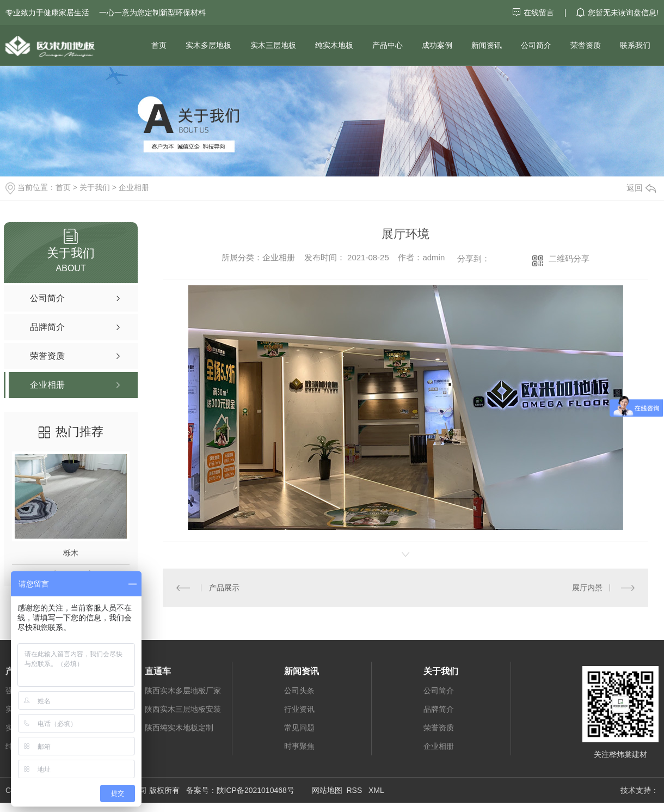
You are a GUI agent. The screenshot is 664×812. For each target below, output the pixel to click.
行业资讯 (299, 709)
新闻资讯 (487, 45)
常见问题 (299, 727)
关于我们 (95, 187)
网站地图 (327, 790)
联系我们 (635, 45)
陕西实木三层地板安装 (183, 709)
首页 (159, 45)
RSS (355, 790)
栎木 (71, 553)
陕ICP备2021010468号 (256, 790)
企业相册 (134, 187)
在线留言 (534, 13)
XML (376, 790)
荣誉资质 (586, 45)
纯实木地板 (334, 45)
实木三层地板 (273, 45)
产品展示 (224, 588)
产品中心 (388, 45)
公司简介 (536, 45)
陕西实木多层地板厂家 (183, 690)
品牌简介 (439, 709)
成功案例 (437, 45)
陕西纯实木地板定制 (179, 727)
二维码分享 (569, 258)
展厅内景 (587, 588)
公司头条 (299, 690)
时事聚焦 (299, 746)
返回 (641, 188)
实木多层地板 (208, 45)
